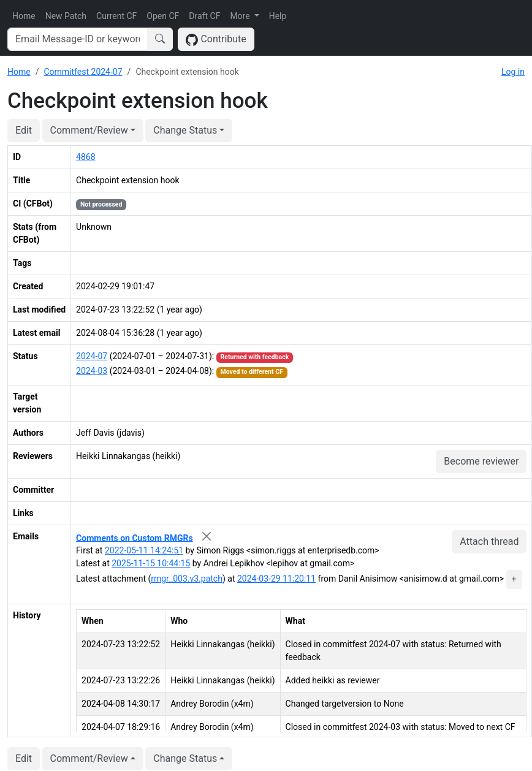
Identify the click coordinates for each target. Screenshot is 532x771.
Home (24, 16)
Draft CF (204, 16)
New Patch (66, 16)
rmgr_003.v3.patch (187, 579)
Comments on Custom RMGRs (135, 537)
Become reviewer (481, 461)
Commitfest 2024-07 (83, 72)
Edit (24, 130)
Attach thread (489, 541)
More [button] (241, 16)
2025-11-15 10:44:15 (151, 563)
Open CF (163, 16)
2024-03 (92, 371)
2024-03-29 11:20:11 (276, 579)
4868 (85, 157)
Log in (513, 72)
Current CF (116, 16)
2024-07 (92, 356)
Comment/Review (89, 130)
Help (278, 16)
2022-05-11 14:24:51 (144, 550)
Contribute (216, 40)
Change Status (185, 130)
